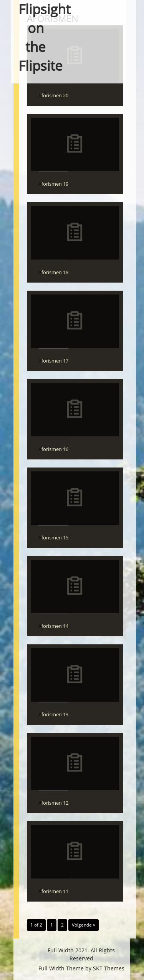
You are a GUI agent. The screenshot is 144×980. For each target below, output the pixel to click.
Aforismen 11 (53, 891)
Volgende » (84, 925)
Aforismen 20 (53, 95)
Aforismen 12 (53, 803)
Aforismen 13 (53, 714)
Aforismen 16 (53, 449)
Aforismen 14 (53, 626)
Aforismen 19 (53, 184)
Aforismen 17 (53, 361)
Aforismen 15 (53, 537)
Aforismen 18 (53, 272)
